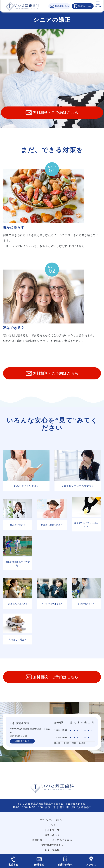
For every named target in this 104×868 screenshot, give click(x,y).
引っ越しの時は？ (18, 639)
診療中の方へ (65, 865)
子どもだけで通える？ (52, 604)
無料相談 (39, 865)
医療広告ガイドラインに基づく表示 (52, 840)
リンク (52, 825)
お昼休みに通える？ (18, 604)
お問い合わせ (52, 835)
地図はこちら (22, 741)
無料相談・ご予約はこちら (52, 113)
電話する (13, 865)
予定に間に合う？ (86, 604)
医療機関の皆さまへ (52, 845)
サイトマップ (52, 830)
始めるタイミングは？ (26, 486)
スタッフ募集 (52, 850)
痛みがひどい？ (18, 525)
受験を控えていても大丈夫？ (78, 486)
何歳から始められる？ (52, 525)
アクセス (91, 865)
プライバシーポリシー (52, 820)
